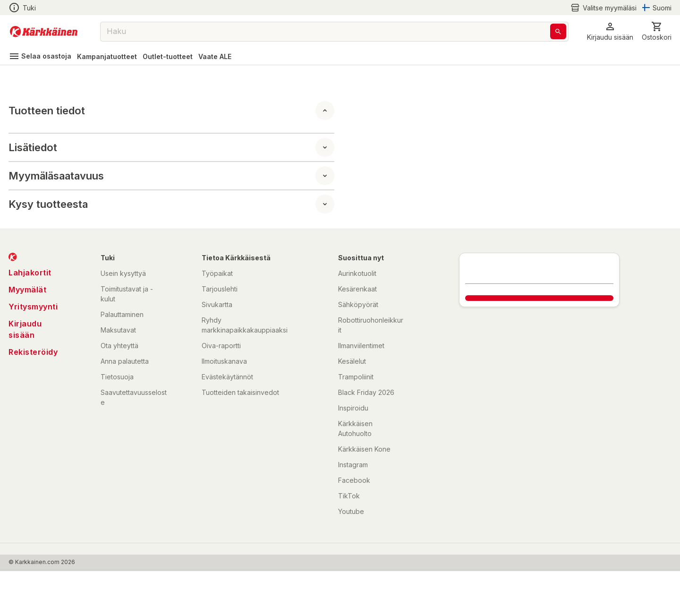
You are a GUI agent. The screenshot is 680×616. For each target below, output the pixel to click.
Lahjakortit (30, 273)
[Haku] (558, 31)
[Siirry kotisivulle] (44, 32)
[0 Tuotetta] (657, 31)
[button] (610, 31)
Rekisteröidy (33, 352)
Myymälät (27, 290)
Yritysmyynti (33, 307)
